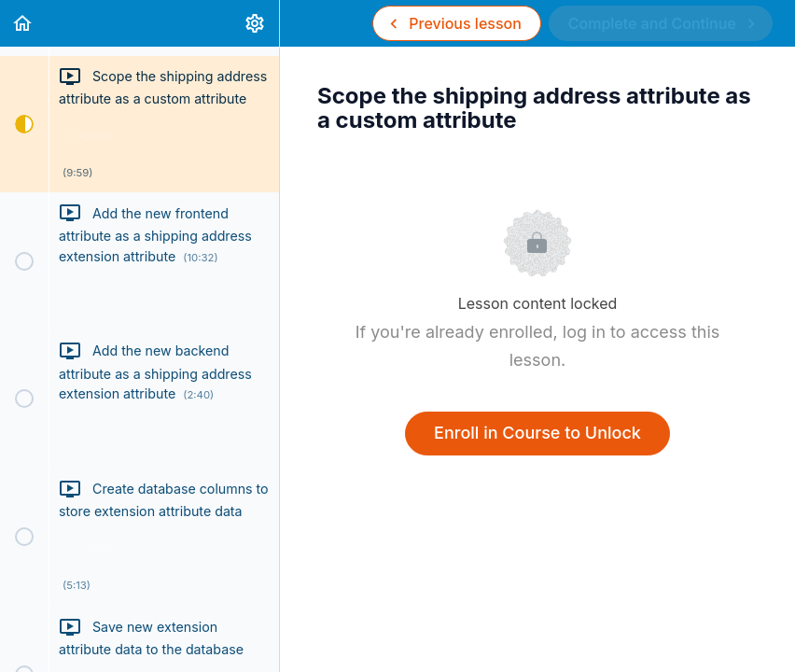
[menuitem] (256, 23)
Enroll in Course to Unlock (537, 433)
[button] (23, 23)
